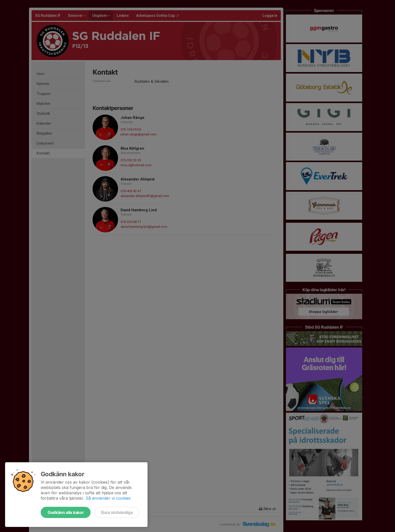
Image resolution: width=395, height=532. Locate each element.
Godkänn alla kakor (66, 512)
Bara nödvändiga (117, 512)
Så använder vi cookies (108, 498)
